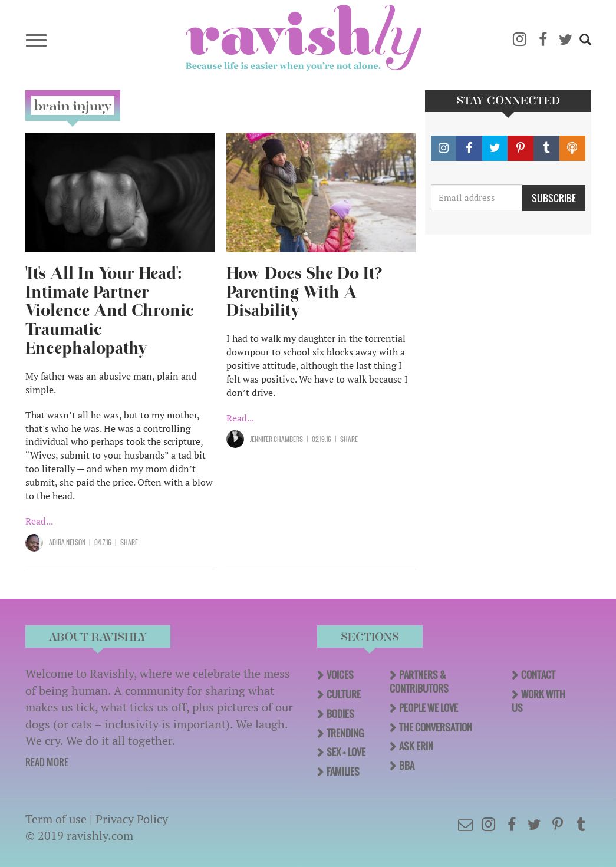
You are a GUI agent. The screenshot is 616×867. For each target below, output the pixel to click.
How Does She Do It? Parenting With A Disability (304, 292)
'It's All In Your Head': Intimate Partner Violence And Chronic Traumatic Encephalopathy (110, 311)
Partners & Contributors (419, 682)
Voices (340, 675)
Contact (538, 675)
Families (343, 772)
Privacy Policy (132, 819)
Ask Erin (416, 746)
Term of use (56, 819)
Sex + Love (346, 752)
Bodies (340, 714)
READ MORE (47, 762)
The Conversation (436, 727)
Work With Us (538, 701)
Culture (344, 694)
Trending (345, 733)
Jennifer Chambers (276, 439)
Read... (39, 521)
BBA (407, 766)
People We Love (429, 708)
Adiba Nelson (67, 542)
